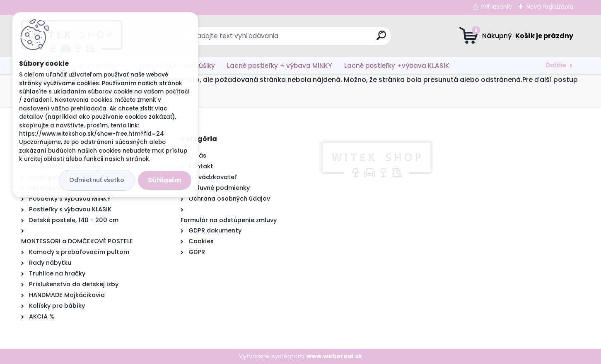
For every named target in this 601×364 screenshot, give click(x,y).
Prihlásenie (497, 7)
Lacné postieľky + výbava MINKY (279, 66)
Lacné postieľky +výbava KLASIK (397, 66)
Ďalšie (556, 65)
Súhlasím (165, 180)
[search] (381, 39)
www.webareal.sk (334, 356)
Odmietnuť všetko (97, 180)
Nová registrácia (550, 7)
